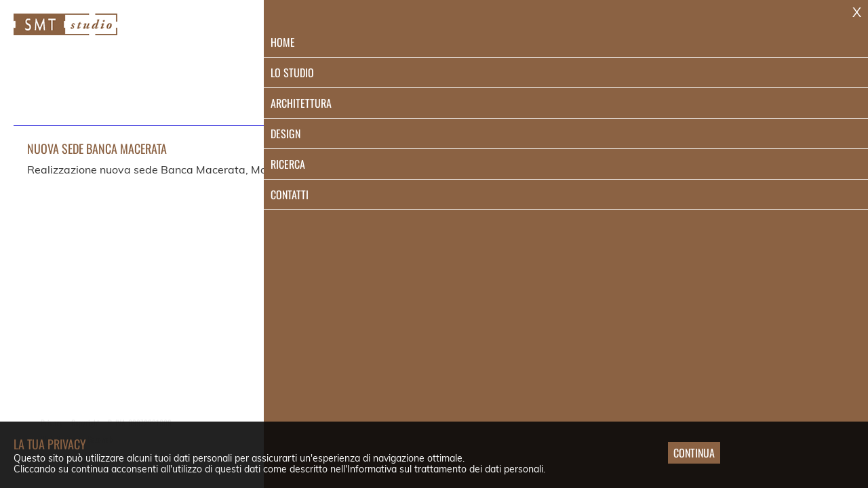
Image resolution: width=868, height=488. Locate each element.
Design (664, 32)
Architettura (582, 32)
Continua (694, 453)
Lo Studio (493, 32)
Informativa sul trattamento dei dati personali (445, 469)
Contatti (806, 32)
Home (422, 32)
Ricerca (733, 32)
